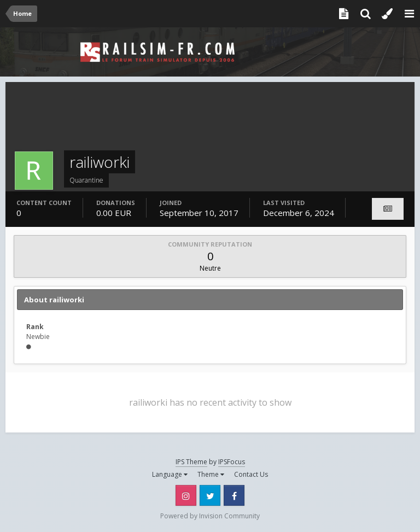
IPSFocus (232, 462)
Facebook (234, 495)
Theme (211, 474)
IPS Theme (191, 462)
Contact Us (251, 474)
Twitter (210, 495)
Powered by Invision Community (210, 516)
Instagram (186, 495)
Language (170, 474)
